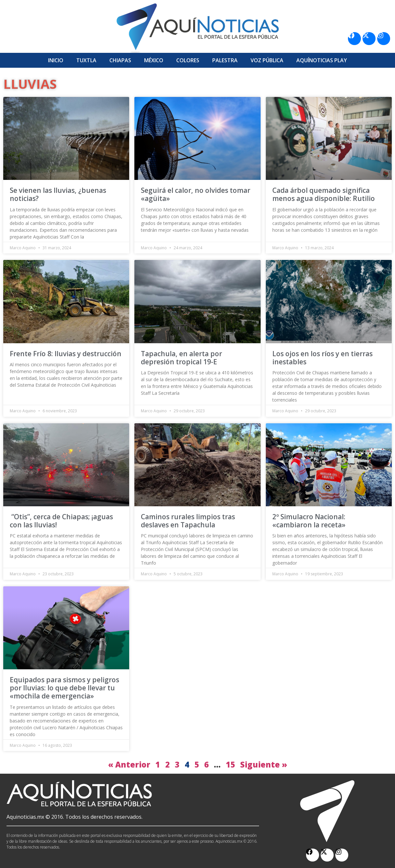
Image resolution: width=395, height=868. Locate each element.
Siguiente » (264, 764)
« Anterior (129, 764)
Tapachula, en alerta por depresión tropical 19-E (181, 358)
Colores (188, 60)
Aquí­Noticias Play (322, 60)
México (154, 60)
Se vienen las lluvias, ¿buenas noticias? (58, 194)
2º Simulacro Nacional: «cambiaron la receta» (309, 521)
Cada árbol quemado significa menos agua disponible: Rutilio (324, 194)
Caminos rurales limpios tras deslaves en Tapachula (188, 521)
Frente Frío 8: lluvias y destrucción (66, 354)
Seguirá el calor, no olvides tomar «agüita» (196, 194)
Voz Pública (267, 60)
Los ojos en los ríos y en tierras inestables (322, 358)
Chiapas (120, 60)
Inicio (56, 60)
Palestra (225, 60)
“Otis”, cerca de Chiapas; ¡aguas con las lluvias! (61, 521)
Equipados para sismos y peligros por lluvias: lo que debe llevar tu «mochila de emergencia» (64, 688)
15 (230, 764)
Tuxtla (86, 60)
